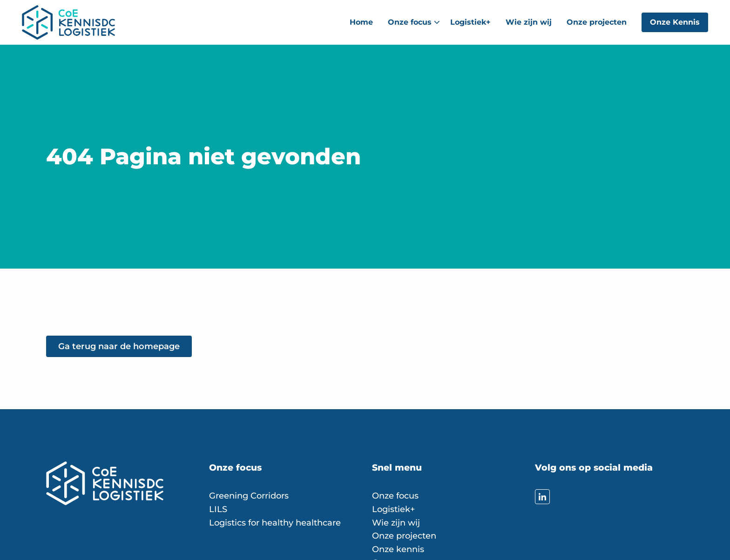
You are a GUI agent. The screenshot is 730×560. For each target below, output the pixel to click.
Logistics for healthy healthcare (275, 523)
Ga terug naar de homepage (119, 346)
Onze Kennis (675, 22)
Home (361, 22)
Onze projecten (597, 22)
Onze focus (414, 22)
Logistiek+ (470, 22)
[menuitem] (361, 22)
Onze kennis (398, 549)
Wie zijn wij (529, 22)
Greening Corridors (249, 496)
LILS (218, 509)
